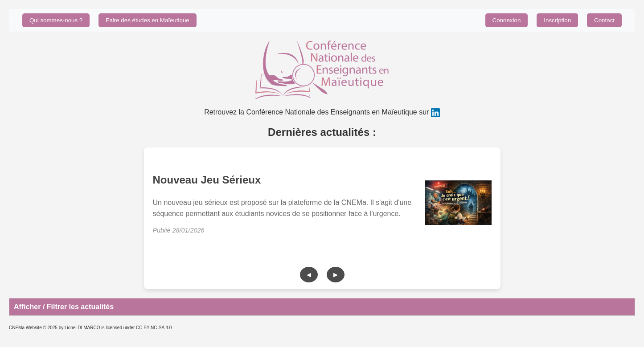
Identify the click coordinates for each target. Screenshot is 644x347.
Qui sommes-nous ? (56, 20)
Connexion (507, 20)
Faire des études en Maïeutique (147, 20)
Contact (604, 20)
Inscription (557, 20)
